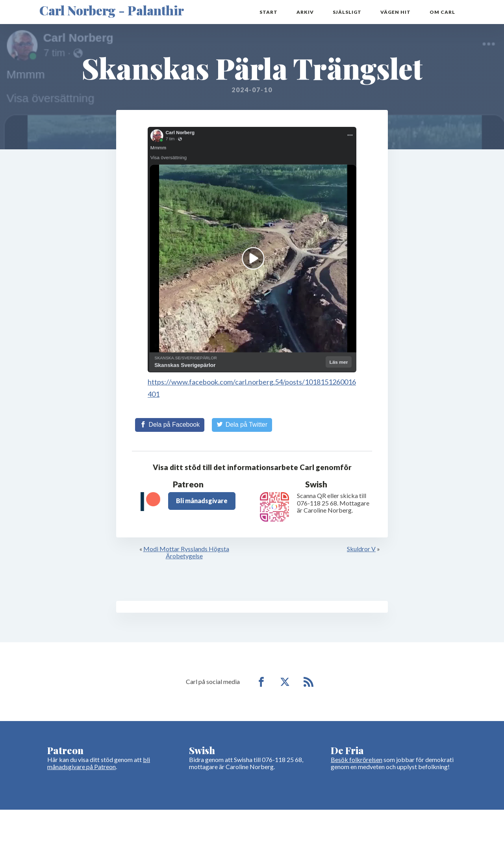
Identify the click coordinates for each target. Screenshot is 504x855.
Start (269, 12)
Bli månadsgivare (202, 501)
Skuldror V (361, 549)
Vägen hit (396, 12)
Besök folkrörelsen (357, 759)
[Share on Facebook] (170, 425)
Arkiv (305, 12)
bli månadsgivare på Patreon (99, 763)
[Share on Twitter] (242, 425)
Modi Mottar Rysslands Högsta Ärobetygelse (186, 552)
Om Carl (442, 12)
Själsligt (347, 12)
